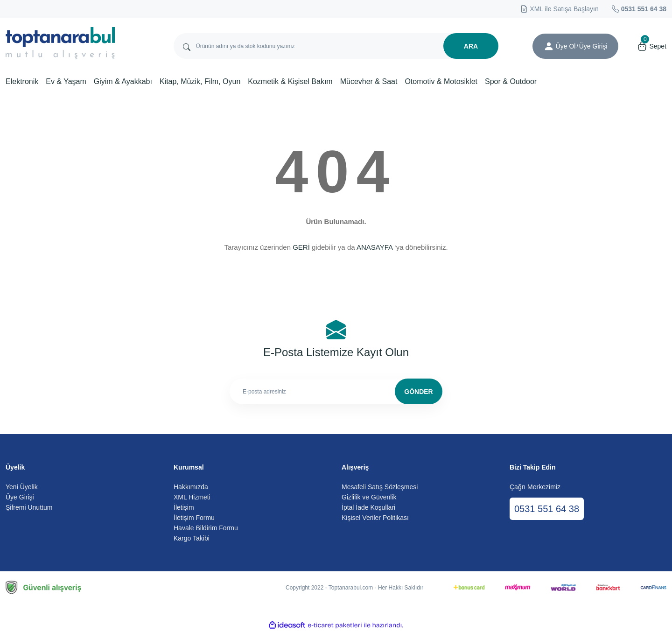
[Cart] (652, 46)
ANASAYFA (374, 247)
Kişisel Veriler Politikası (375, 518)
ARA (471, 46)
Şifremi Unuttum (29, 507)
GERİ (301, 247)
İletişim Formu (194, 518)
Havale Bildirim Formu (206, 528)
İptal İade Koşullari (368, 507)
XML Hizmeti (192, 497)
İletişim (184, 507)
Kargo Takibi (192, 538)
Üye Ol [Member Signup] (566, 46)
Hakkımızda (191, 487)
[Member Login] (549, 46)
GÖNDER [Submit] (418, 392)
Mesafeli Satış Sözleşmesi (380, 487)
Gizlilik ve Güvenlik (369, 497)
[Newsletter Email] (336, 391)
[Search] (336, 46)
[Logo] (60, 43)
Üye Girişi (20, 497)
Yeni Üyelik (22, 487)
